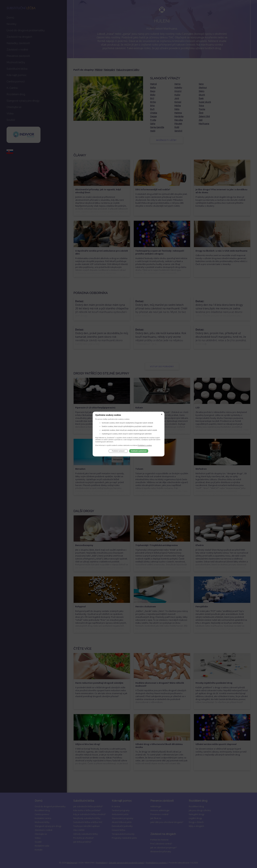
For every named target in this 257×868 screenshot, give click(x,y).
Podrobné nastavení (118, 452)
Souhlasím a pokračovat (139, 452)
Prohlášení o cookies (145, 446)
